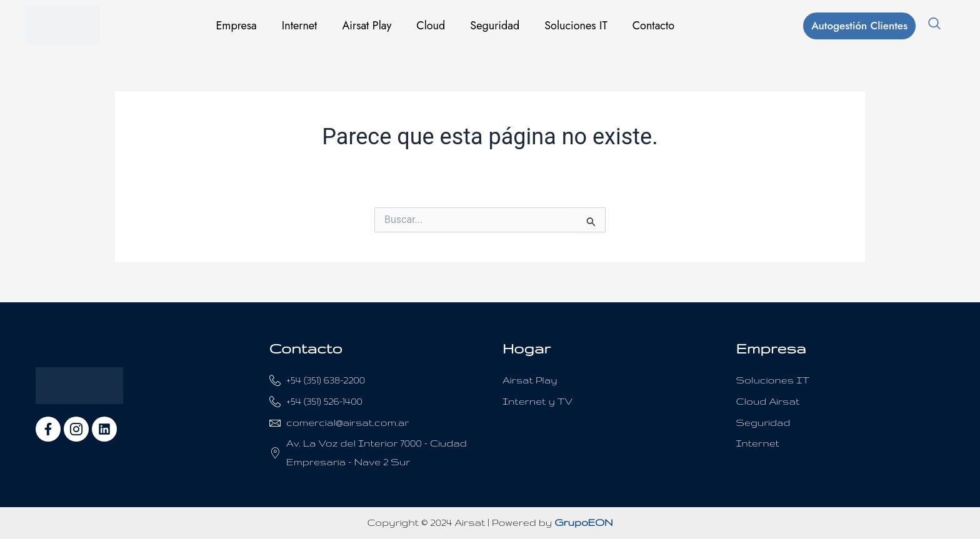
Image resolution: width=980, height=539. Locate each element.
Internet (300, 26)
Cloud (431, 26)
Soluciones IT (576, 26)
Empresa (236, 26)
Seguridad (495, 26)
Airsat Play (367, 26)
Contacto (653, 26)
